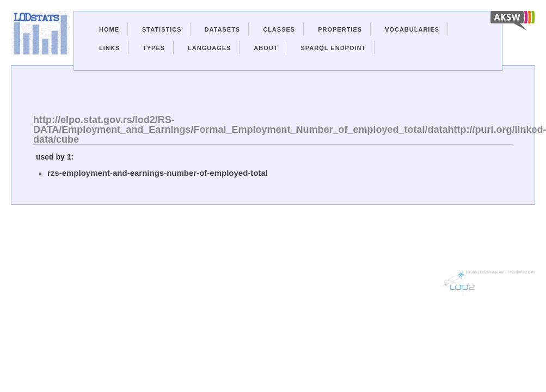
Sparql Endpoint (333, 48)
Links (109, 48)
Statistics (162, 29)
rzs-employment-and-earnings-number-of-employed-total (158, 173)
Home (109, 29)
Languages (209, 48)
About (266, 48)
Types (154, 48)
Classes (279, 29)
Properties (340, 29)
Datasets (223, 29)
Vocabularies (412, 29)
